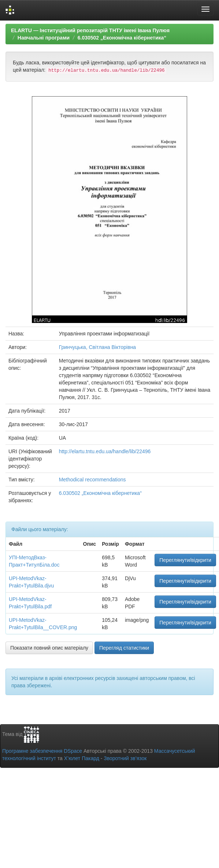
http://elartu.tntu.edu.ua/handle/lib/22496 (105, 451)
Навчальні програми (44, 38)
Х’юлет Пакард (82, 758)
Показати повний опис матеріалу (49, 648)
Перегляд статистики (124, 648)
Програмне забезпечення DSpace (42, 751)
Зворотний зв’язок (125, 758)
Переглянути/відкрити (185, 560)
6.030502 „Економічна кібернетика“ (122, 38)
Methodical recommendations (92, 480)
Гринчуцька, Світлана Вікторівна (98, 347)
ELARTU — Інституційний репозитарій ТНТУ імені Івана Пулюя (90, 30)
